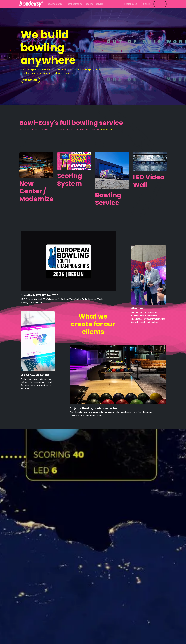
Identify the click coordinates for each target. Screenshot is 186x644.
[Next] (177, 57)
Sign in (147, 4)
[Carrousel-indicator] (91, 100)
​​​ (160, 4)
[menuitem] (57, 4)
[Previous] (9, 57)
